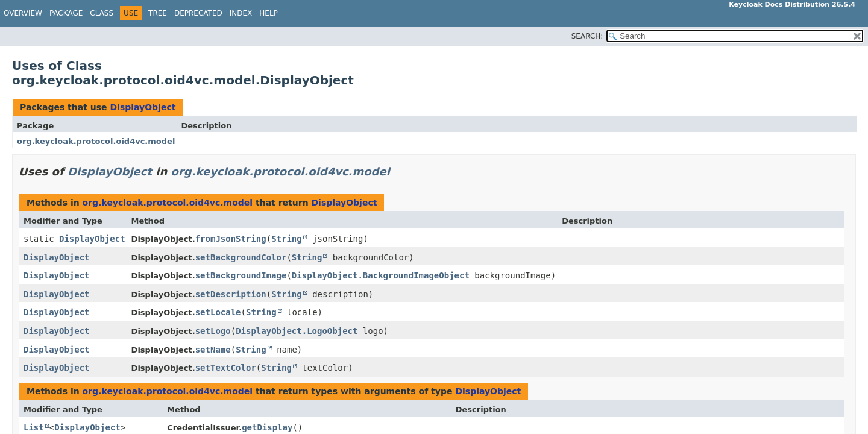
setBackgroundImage (241, 275)
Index (241, 13)
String (287, 239)
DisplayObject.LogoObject (297, 331)
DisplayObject (143, 107)
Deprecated (198, 13)
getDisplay (267, 427)
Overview (23, 13)
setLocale (218, 312)
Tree (158, 13)
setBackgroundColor (241, 257)
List (34, 427)
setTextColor (226, 368)
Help (269, 13)
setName (213, 350)
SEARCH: (587, 36)
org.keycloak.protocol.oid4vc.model (96, 141)
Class (102, 13)
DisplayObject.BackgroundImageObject (381, 275)
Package (66, 13)
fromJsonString (231, 239)
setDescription (231, 294)
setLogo (213, 331)
